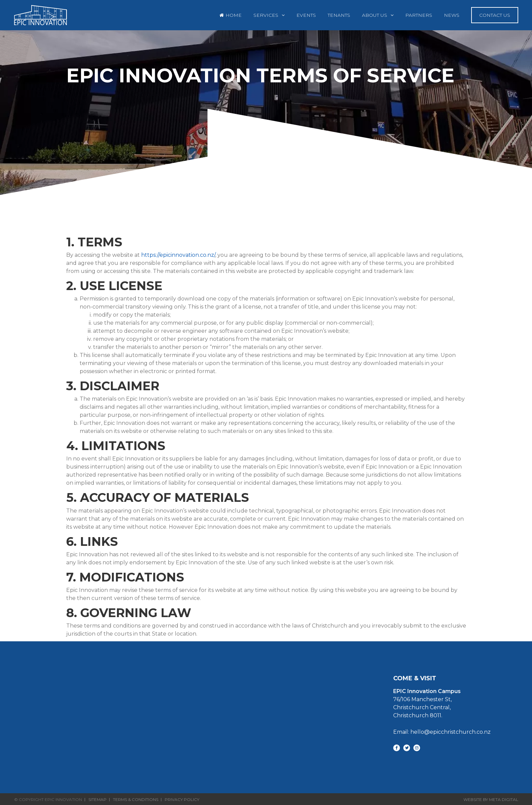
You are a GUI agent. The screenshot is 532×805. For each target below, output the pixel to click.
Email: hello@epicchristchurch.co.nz (442, 732)
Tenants (339, 15)
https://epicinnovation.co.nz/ (178, 255)
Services (266, 15)
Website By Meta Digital (491, 799)
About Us (375, 15)
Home (234, 15)
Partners (419, 15)
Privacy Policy (182, 800)
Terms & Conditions (136, 800)
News (452, 15)
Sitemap (97, 800)
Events (306, 15)
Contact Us (495, 15)
